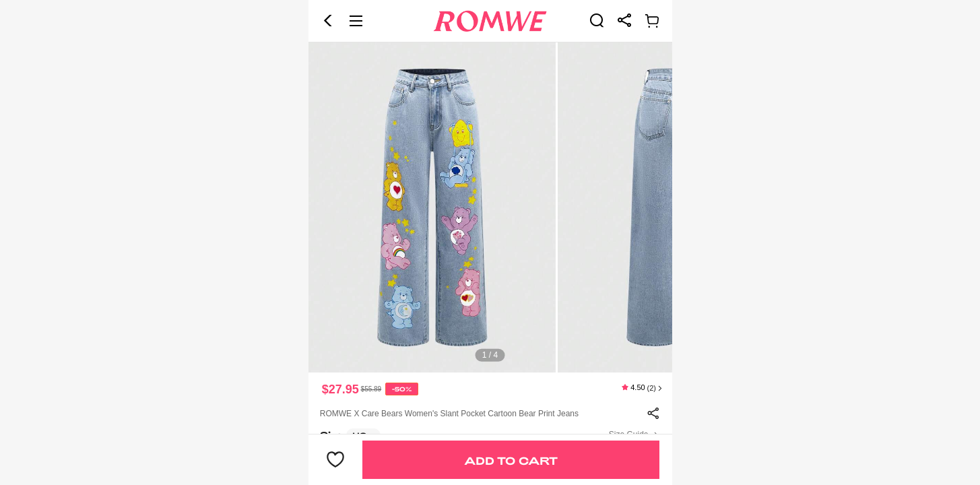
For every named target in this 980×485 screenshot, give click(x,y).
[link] (597, 20)
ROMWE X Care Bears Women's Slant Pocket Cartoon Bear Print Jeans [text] (449, 414)
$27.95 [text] (340, 389)
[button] (328, 21)
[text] (490, 207)
